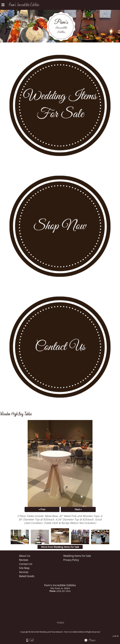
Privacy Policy (71, 560)
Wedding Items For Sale (77, 556)
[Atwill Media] (63, 629)
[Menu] (3, 5)
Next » (78, 509)
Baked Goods (27, 576)
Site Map (24, 568)
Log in (116, 636)
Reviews (24, 560)
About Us (25, 556)
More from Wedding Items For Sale (60, 547)
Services (24, 572)
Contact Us (26, 564)
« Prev (42, 509)
